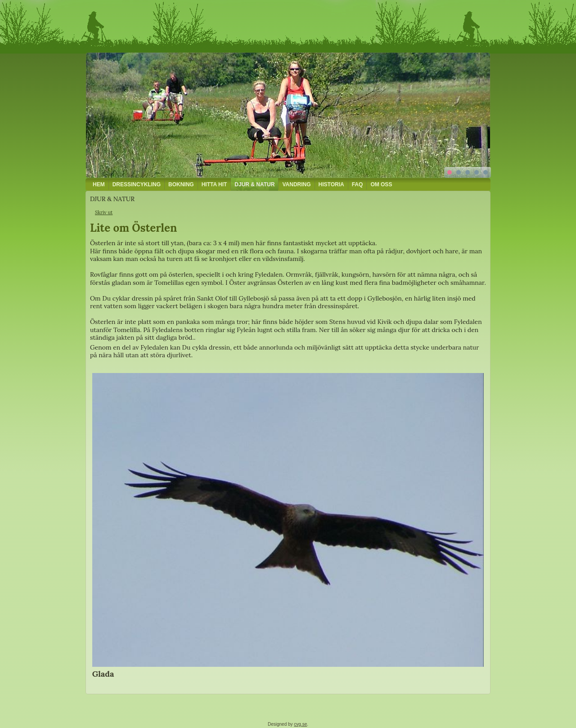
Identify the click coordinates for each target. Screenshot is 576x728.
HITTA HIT (214, 184)
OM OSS (381, 184)
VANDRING (296, 184)
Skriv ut (104, 212)
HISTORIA (331, 184)
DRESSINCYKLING (137, 184)
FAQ (358, 184)
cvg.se (300, 724)
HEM (99, 184)
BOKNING (181, 184)
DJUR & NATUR (254, 184)
